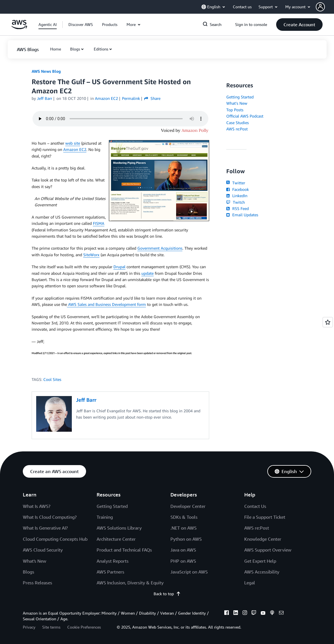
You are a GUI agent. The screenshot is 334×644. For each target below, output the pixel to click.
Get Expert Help (260, 561)
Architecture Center (116, 539)
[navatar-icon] (320, 7)
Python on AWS (186, 539)
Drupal (119, 267)
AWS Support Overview (268, 550)
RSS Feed (237, 208)
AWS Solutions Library (119, 528)
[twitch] (254, 613)
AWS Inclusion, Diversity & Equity (130, 583)
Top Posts (235, 110)
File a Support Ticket (265, 517)
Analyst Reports (113, 561)
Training (105, 517)
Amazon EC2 (75, 149)
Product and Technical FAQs (124, 550)
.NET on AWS (184, 528)
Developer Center (188, 506)
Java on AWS (183, 550)
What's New (237, 103)
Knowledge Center (263, 539)
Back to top (167, 594)
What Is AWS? (37, 506)
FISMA (99, 223)
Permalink (131, 98)
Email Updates (242, 215)
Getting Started (240, 97)
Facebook (237, 189)
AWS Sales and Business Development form (106, 304)
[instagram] (245, 613)
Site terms (51, 627)
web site (73, 143)
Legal (250, 583)
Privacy (29, 627)
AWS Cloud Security (43, 550)
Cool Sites (52, 379)
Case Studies (238, 123)
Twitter (236, 183)
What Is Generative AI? (45, 528)
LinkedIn (237, 196)
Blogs (75, 49)
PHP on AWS (183, 561)
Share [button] (152, 98)
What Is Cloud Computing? (50, 517)
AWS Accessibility (262, 572)
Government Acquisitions (160, 248)
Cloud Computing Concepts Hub (55, 539)
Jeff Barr (45, 98)
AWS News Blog (46, 71)
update (147, 273)
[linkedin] (236, 613)
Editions (101, 49)
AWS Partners (110, 572)
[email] (281, 613)
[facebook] (227, 613)
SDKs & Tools (184, 517)
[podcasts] (272, 613)
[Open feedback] (328, 322)
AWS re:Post (237, 129)
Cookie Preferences (84, 627)
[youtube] (263, 613)
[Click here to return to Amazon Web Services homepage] (19, 28)
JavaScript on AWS (189, 572)
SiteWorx (91, 255)
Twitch (235, 202)
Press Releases (37, 583)
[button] (325, 7)
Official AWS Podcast (245, 116)
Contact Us (255, 506)
